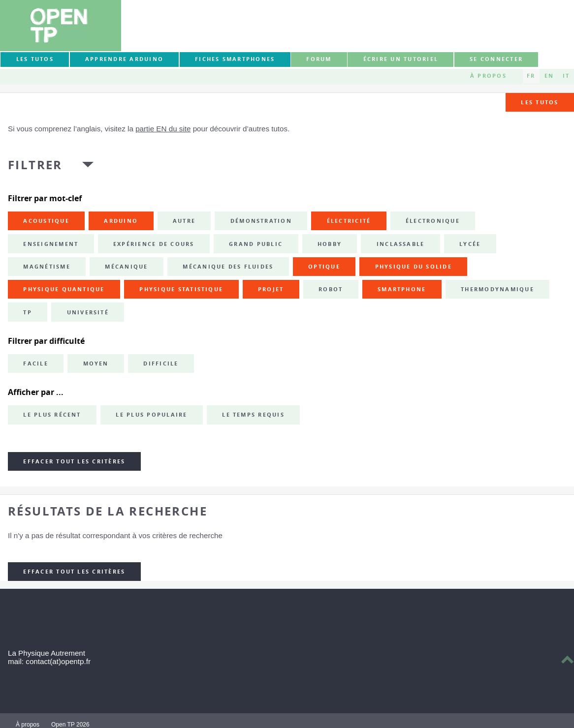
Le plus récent (52, 415)
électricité (349, 221)
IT (566, 76)
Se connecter (496, 59)
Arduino (121, 221)
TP (27, 312)
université (88, 312)
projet (271, 289)
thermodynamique (497, 289)
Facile (35, 364)
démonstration (261, 221)
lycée (470, 244)
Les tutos (35, 59)
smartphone (402, 289)
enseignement (51, 244)
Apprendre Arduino (124, 59)
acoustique (46, 221)
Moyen (96, 364)
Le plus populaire (151, 415)
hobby (330, 244)
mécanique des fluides (228, 267)
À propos (488, 76)
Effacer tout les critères (74, 461)
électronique (433, 221)
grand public (256, 244)
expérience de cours (154, 244)
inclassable (401, 244)
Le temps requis (253, 415)
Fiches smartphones (235, 59)
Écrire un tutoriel (401, 59)
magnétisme (47, 267)
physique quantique (64, 289)
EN (549, 76)
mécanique (126, 267)
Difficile (161, 364)
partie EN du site (163, 129)
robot (331, 289)
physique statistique (181, 289)
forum (319, 59)
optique (324, 267)
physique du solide (414, 267)
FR (531, 76)
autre (184, 221)
